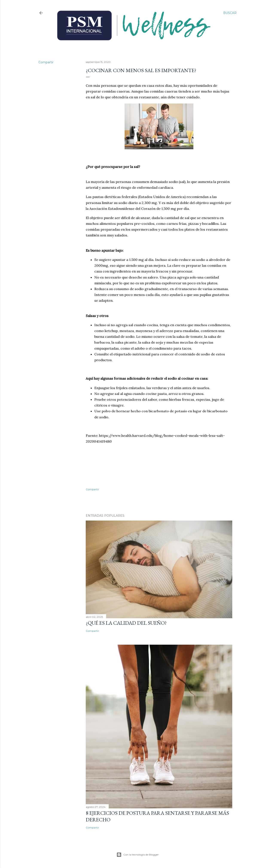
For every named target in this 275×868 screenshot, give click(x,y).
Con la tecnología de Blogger (138, 855)
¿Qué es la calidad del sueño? (126, 623)
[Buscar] (230, 13)
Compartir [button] (46, 62)
